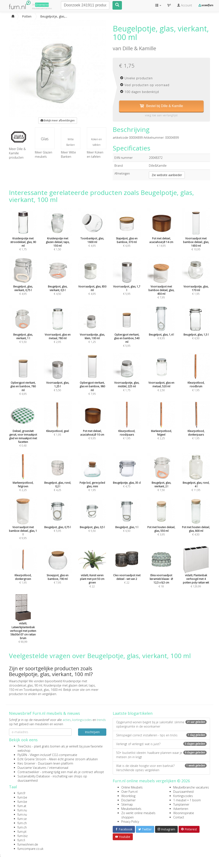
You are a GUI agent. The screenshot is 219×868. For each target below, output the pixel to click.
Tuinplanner (181, 804)
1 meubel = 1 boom (187, 800)
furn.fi (21, 840)
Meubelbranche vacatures (191, 787)
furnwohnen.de (28, 844)
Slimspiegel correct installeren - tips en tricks (161, 735)
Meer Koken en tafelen (95, 154)
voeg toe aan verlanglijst (161, 115)
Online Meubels (132, 787)
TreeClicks (24, 746)
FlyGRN (22, 755)
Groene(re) (42, 5)
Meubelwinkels (131, 809)
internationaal (59, 768)
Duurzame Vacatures (32, 768)
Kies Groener (26, 763)
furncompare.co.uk (30, 849)
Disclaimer (128, 800)
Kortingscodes (183, 796)
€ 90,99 (23, 625)
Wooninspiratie (184, 813)
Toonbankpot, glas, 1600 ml (43, 690)
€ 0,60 (23, 430)
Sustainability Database (34, 776)
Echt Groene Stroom (32, 759)
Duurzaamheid (183, 792)
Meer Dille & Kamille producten (19, 147)
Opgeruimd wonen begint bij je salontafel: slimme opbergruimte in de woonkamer (161, 724)
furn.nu (22, 810)
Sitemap (127, 804)
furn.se (22, 819)
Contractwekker (28, 772)
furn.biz (23, 836)
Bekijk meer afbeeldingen (58, 120)
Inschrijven (92, 732)
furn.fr (21, 793)
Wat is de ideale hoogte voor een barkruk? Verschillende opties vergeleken (161, 768)
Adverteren (181, 809)
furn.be (22, 797)
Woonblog (128, 796)
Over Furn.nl (129, 792)
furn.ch (22, 823)
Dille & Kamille (139, 48)
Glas (45, 139)
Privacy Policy (130, 822)
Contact (179, 817)
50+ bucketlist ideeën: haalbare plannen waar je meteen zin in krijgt (161, 755)
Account (185, 5)
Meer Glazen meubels (44, 154)
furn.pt (22, 832)
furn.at (22, 806)
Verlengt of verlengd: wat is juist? (161, 744)
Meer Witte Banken (68, 154)
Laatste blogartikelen (133, 713)
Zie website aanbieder (167, 175)
